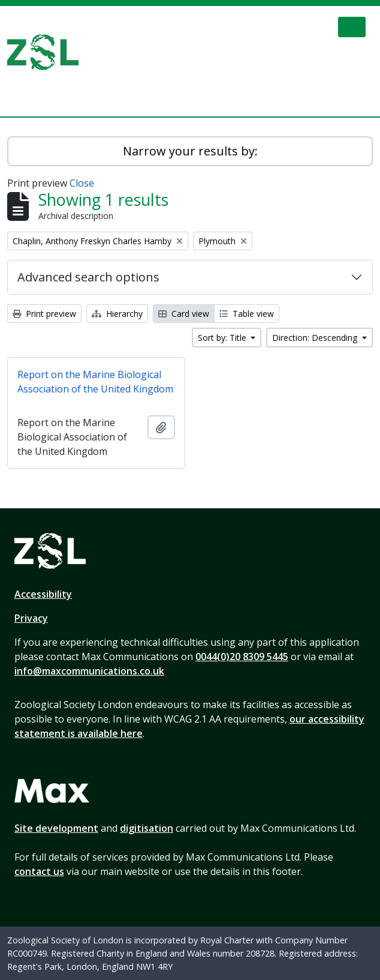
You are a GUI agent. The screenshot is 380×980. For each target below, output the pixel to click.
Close (82, 183)
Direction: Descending (316, 338)
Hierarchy (117, 314)
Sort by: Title (223, 338)
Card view (184, 314)
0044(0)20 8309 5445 (242, 657)
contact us (39, 871)
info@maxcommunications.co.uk (89, 671)
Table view (247, 314)
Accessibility (43, 594)
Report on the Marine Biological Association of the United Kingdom (95, 382)
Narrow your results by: (190, 151)
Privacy (31, 618)
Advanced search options (88, 277)
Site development (56, 828)
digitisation (147, 828)
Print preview (44, 314)
